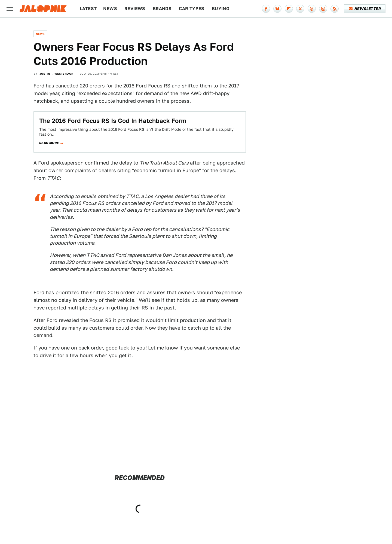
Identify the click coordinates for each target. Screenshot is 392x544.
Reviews (135, 9)
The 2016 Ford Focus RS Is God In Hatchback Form (113, 121)
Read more (49, 143)
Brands (162, 9)
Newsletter (365, 9)
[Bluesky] (277, 9)
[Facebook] (266, 9)
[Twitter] (300, 9)
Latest (88, 9)
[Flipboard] (289, 9)
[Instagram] (323, 9)
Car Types (192, 9)
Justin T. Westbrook (56, 74)
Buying (221, 9)
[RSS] (335, 9)
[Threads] (312, 9)
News (110, 9)
